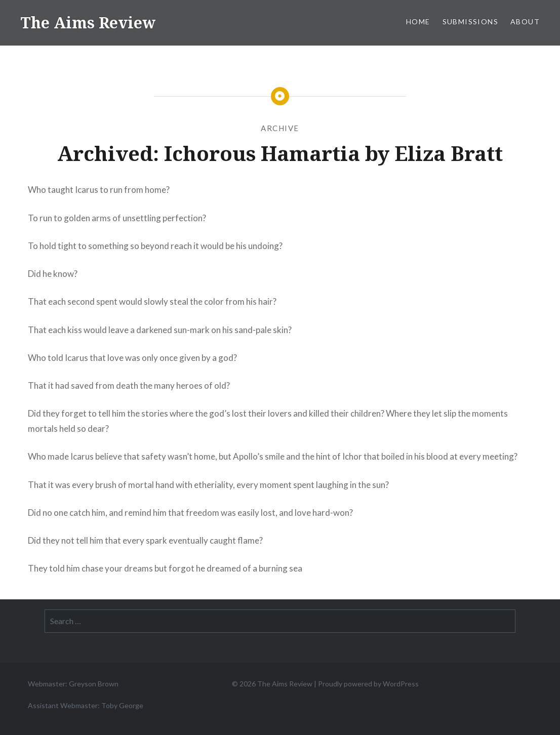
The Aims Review (88, 23)
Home (418, 22)
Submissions (470, 22)
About (525, 22)
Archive (280, 128)
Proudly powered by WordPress (368, 684)
